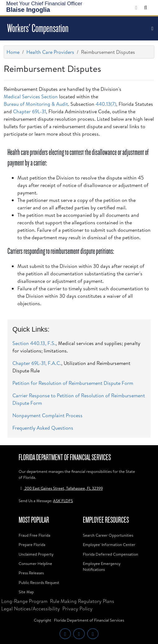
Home (13, 52)
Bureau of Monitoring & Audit (36, 104)
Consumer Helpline (35, 563)
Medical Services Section (31, 96)
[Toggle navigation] (152, 29)
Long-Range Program (24, 601)
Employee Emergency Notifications (102, 566)
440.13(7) (106, 104)
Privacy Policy (77, 609)
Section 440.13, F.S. (34, 343)
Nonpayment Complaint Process (47, 415)
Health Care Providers (50, 52)
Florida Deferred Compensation (111, 554)
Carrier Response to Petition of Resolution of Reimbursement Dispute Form (79, 399)
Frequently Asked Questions (43, 428)
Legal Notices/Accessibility (31, 609)
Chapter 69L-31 (29, 111)
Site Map (26, 592)
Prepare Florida (32, 544)
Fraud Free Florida (34, 535)
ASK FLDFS (63, 501)
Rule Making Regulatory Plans (82, 601)
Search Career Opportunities (108, 535)
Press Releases (31, 573)
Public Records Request (39, 582)
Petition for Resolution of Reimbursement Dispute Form (73, 383)
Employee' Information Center (109, 544)
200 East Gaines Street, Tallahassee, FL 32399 (61, 488)
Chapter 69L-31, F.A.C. (37, 363)
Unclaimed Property (36, 554)
